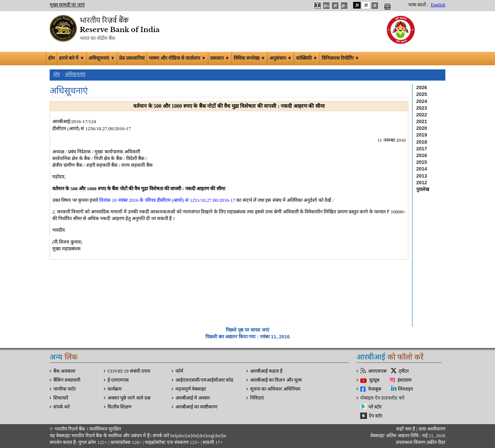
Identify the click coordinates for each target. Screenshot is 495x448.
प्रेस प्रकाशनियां (132, 58)
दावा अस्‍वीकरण (432, 429)
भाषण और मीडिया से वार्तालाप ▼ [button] (177, 58)
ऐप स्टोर (376, 416)
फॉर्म (179, 371)
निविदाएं (257, 398)
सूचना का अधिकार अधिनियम (275, 389)
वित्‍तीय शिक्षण (119, 407)
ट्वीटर (404, 371)
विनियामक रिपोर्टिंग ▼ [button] (341, 58)
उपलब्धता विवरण (410, 442)
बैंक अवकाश (64, 371)
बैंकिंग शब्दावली (67, 380)
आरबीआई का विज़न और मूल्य (276, 380)
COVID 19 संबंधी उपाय (129, 371)
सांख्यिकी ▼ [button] (307, 58)
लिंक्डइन (405, 389)
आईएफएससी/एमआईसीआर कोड (204, 380)
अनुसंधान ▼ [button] (281, 58)
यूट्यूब (374, 380)
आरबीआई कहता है (266, 371)
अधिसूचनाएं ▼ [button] (102, 58)
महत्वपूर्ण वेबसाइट (191, 389)
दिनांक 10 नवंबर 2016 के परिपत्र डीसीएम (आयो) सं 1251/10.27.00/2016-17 (167, 200)
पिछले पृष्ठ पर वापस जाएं (247, 330)
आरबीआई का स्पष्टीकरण (196, 407)
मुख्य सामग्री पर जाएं (67, 5)
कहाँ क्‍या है (406, 429)
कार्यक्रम (115, 389)
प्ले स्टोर (375, 407)
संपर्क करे (62, 407)
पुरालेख (423, 189)
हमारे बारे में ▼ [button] (72, 58)
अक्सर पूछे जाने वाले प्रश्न (129, 398)
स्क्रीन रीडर (436, 442)
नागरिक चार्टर (65, 389)
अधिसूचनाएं (75, 74)
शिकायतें (61, 398)
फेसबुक (375, 389)
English (438, 5)
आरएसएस (377, 371)
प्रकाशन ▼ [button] (220, 58)
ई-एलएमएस (118, 380)
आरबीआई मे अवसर (193, 398)
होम (52, 58)
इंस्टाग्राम (405, 380)
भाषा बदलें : (418, 5)
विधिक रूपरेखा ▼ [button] (250, 58)
